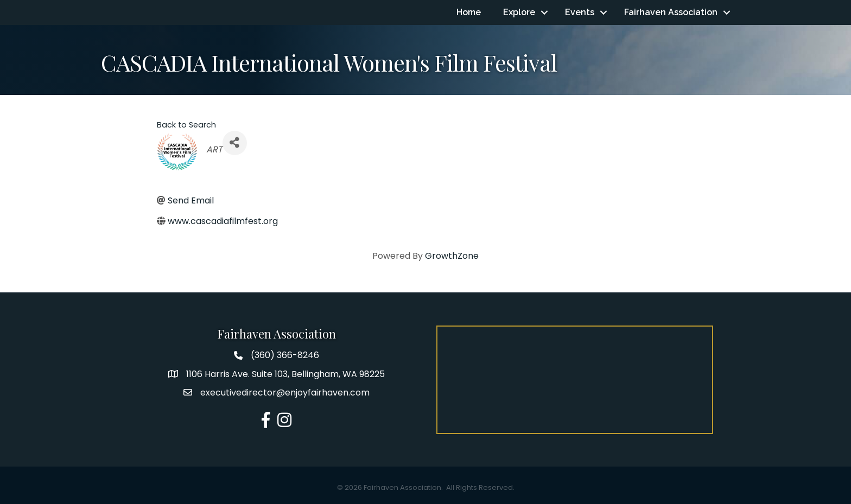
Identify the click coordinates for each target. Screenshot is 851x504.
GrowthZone (452, 256)
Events (580, 12)
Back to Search (186, 125)
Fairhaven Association (671, 12)
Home (469, 12)
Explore (519, 12)
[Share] (235, 143)
